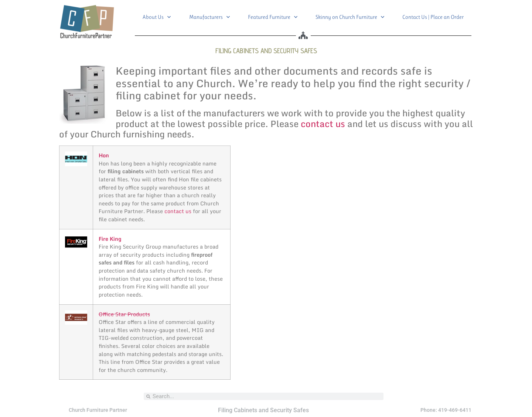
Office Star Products (124, 314)
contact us (323, 124)
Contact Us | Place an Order (433, 17)
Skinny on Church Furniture (350, 17)
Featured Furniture (273, 17)
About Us (157, 17)
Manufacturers (209, 17)
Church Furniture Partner (98, 410)
